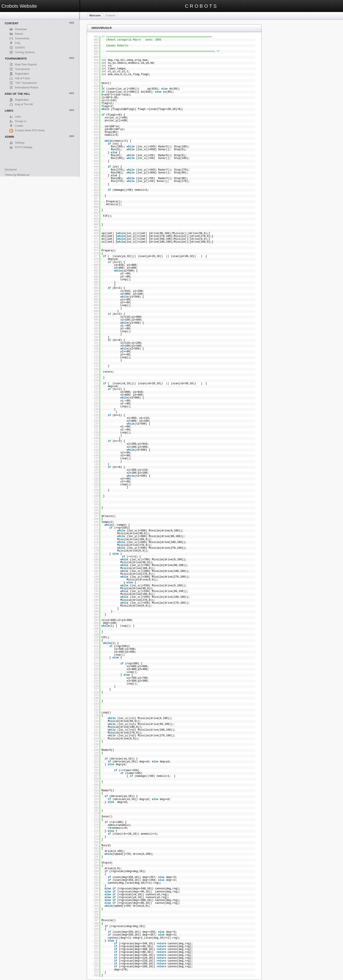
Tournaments (22, 69)
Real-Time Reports (26, 65)
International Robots (27, 88)
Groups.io (21, 121)
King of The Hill (24, 104)
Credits (19, 126)
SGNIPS (20, 48)
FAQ (17, 43)
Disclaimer (11, 170)
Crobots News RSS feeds (30, 130)
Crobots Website (19, 6)
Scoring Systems (25, 52)
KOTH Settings (24, 147)
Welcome (95, 16)
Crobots (110, 16)
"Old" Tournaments (26, 83)
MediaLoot (23, 175)
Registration (22, 74)
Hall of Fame (22, 78)
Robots (19, 34)
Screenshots (22, 39)
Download (21, 29)
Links (18, 117)
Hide (72, 23)
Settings (20, 143)
